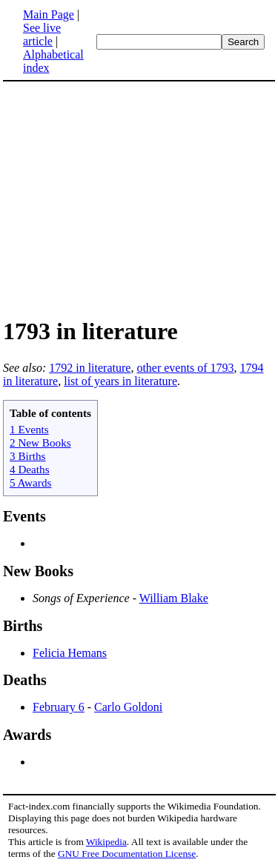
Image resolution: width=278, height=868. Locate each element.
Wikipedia (106, 842)
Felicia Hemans (70, 653)
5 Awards (30, 483)
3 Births (28, 456)
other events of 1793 (185, 368)
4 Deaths (30, 469)
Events (24, 516)
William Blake (174, 598)
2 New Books (40, 443)
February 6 (59, 707)
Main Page (49, 14)
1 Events (29, 429)
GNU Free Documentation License (127, 854)
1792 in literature (90, 368)
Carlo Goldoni (128, 707)
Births (23, 626)
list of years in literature (120, 381)
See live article (42, 34)
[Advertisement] (139, 198)
